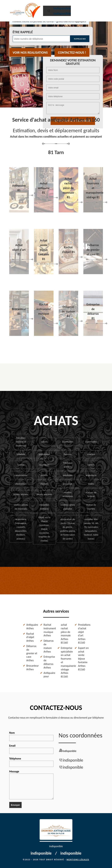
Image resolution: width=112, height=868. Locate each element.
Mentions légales (78, 860)
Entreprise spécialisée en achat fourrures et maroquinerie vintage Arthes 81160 (66, 662)
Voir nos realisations (30, 52)
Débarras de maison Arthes (49, 646)
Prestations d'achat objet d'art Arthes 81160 (84, 634)
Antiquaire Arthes (32, 627)
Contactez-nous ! (72, 52)
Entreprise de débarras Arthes (49, 662)
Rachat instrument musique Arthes (49, 630)
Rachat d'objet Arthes (30, 637)
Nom (31, 736)
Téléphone (31, 762)
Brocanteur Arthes (32, 667)
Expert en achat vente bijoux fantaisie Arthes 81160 (83, 659)
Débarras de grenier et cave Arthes (32, 653)
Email (31, 749)
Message (31, 785)
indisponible (62, 8)
